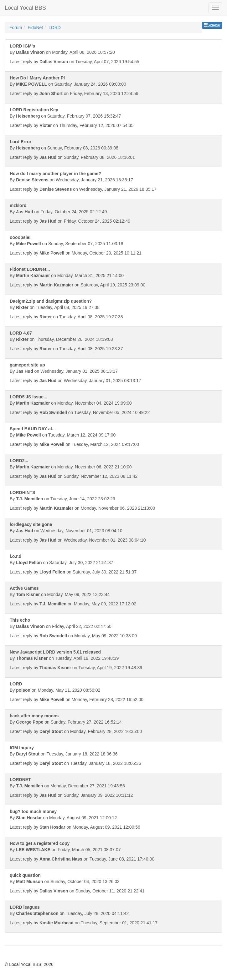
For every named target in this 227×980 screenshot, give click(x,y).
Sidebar (212, 25)
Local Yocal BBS (25, 8)
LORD (55, 28)
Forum (16, 28)
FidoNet (35, 28)
